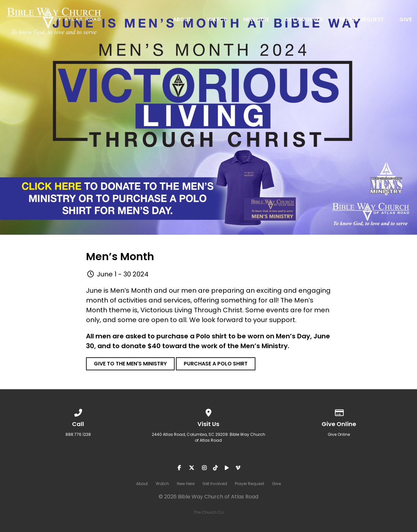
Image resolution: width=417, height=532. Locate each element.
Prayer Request (361, 20)
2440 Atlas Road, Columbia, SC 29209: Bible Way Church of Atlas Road (208, 437)
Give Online (339, 434)
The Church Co (208, 512)
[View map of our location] (208, 412)
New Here (256, 20)
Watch (217, 20)
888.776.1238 (78, 434)
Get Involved (304, 20)
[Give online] (339, 412)
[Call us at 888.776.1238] (78, 412)
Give (406, 20)
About (182, 20)
